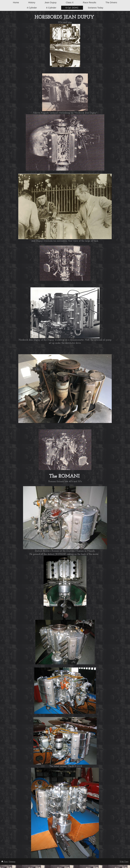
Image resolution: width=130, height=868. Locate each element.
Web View (124, 861)
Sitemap (12, 861)
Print (5, 861)
